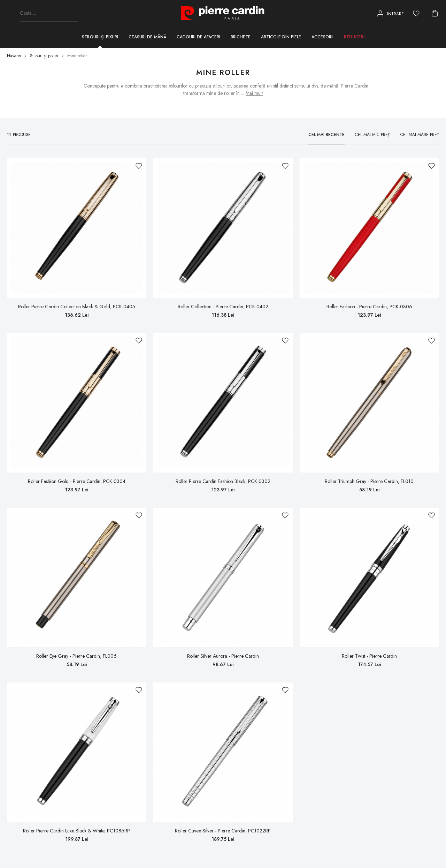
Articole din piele (281, 37)
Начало (14, 56)
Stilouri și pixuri (100, 37)
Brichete (241, 37)
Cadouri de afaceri (198, 37)
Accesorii (322, 37)
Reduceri (354, 37)
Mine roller (77, 56)
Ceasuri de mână (147, 37)
